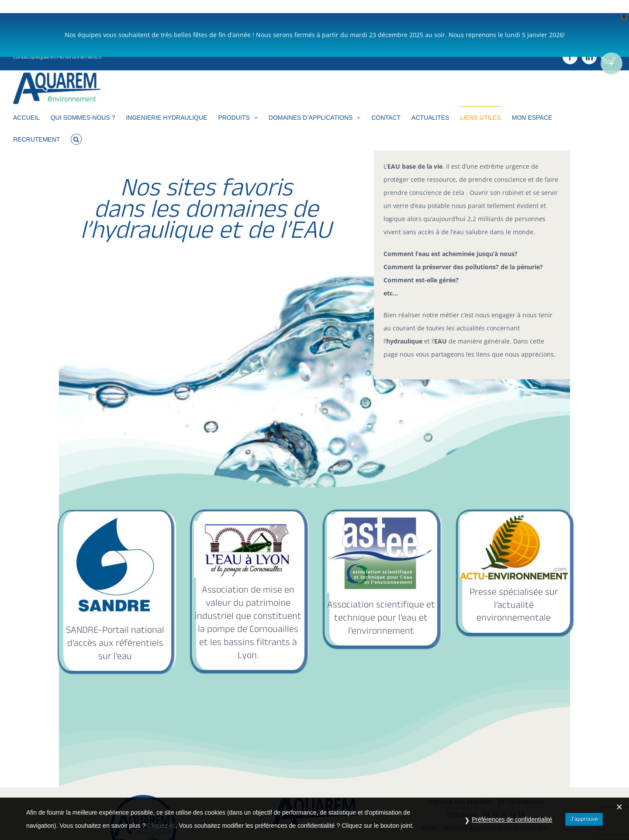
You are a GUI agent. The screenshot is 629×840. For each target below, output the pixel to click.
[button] (76, 125)
